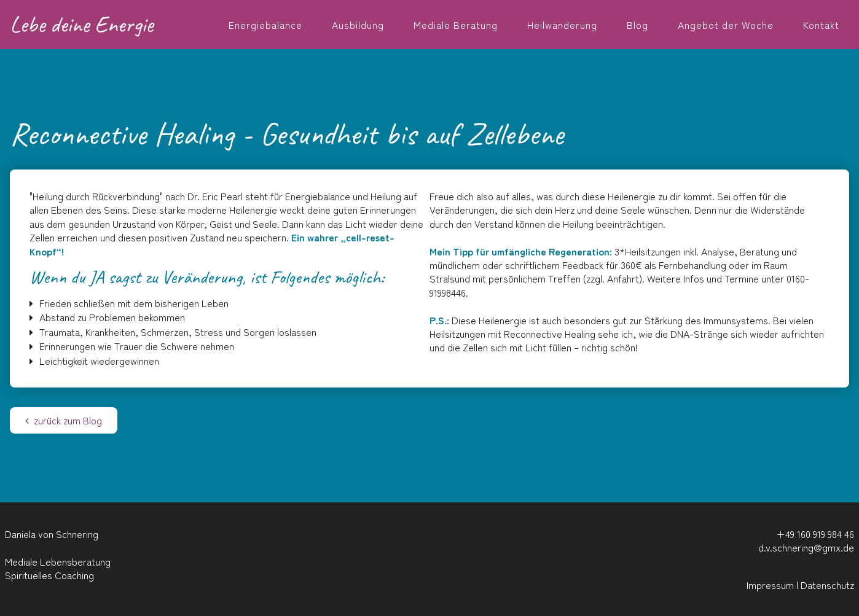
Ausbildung (358, 25)
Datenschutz (827, 585)
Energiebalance (265, 25)
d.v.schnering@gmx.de (806, 547)
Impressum (770, 585)
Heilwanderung (562, 25)
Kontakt (821, 25)
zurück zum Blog (64, 420)
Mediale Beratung (456, 25)
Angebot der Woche (726, 25)
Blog (637, 25)
